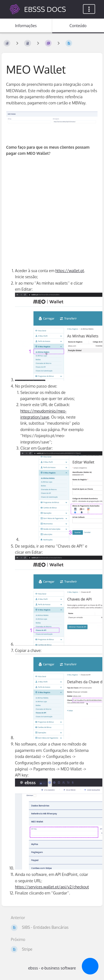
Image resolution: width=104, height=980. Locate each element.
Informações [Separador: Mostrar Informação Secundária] (26, 26)
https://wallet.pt (70, 271)
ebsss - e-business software (52, 968)
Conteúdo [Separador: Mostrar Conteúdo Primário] (78, 26)
